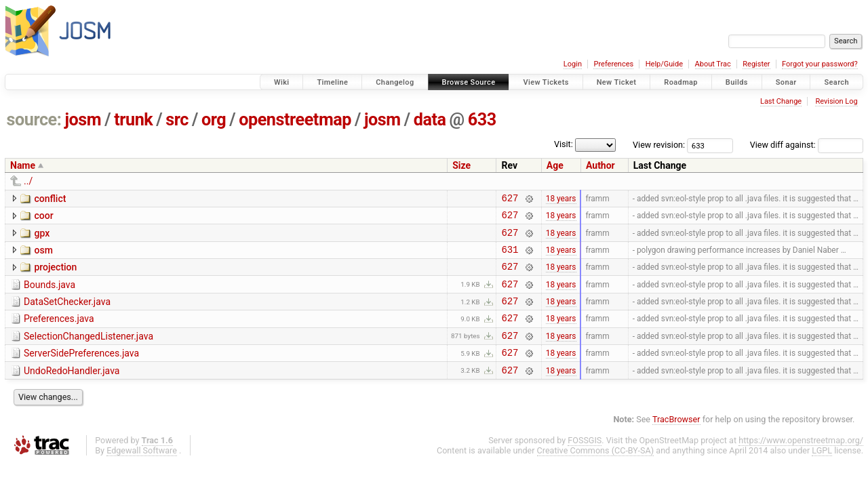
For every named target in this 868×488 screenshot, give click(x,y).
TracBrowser (676, 442)
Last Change (781, 101)
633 (482, 120)
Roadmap (681, 82)
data (430, 120)
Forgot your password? (820, 64)
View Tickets (546, 82)
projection (55, 275)
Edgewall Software (142, 473)
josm (83, 120)
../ (28, 181)
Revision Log (836, 101)
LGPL (822, 473)
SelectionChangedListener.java (88, 352)
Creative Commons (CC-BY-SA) (596, 473)
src (177, 120)
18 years (561, 199)
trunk (133, 120)
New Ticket (617, 82)
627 (510, 200)
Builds (737, 82)
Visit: (564, 144)
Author (600, 165)
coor (43, 218)
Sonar (786, 82)
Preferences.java (59, 333)
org (214, 120)
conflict (50, 199)
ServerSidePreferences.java (81, 371)
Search (836, 82)
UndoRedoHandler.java (72, 391)
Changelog (395, 82)
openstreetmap (295, 120)
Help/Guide (664, 64)
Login (573, 64)
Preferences (613, 64)
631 (510, 257)
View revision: (659, 145)
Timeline (332, 82)
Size (461, 165)
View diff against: (807, 145)
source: (34, 120)
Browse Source (469, 82)
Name (23, 165)
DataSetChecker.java (67, 314)
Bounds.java (50, 295)
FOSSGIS (585, 463)
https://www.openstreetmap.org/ (801, 463)
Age (555, 165)
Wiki (282, 82)
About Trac (713, 64)
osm (43, 256)
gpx (42, 237)
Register (756, 64)
